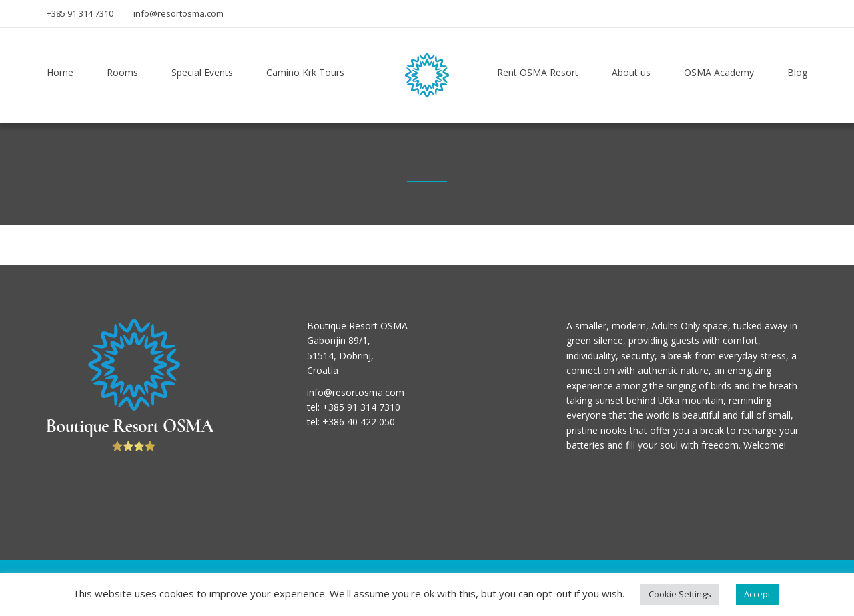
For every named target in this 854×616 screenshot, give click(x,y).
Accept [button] (757, 594)
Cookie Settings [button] (680, 594)
